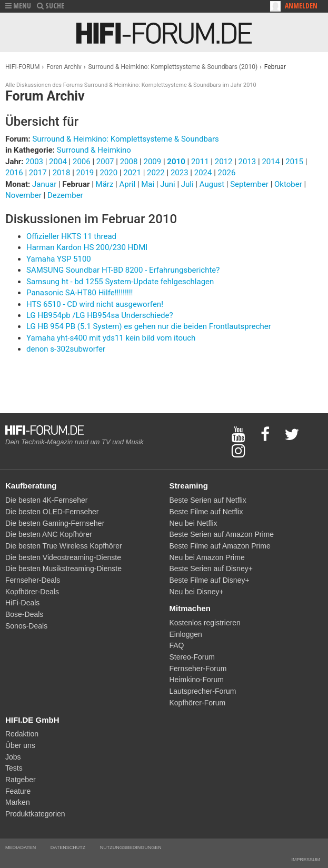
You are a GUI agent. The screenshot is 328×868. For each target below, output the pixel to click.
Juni (168, 184)
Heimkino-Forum (197, 680)
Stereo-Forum (192, 657)
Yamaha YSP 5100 (59, 259)
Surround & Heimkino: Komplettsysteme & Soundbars (125, 139)
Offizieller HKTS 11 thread (71, 236)
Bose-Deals (24, 614)
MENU (18, 6)
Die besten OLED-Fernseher (52, 512)
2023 (180, 173)
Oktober (289, 184)
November (24, 195)
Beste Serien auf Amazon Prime (222, 534)
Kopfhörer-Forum (198, 703)
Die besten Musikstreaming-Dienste (63, 568)
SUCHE (51, 6)
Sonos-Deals (26, 626)
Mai (149, 184)
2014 (271, 162)
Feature (18, 791)
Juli (188, 184)
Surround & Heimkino (94, 150)
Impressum (306, 860)
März (106, 184)
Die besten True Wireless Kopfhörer (64, 546)
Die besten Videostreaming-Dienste (63, 557)
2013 (247, 162)
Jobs (13, 757)
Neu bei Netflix (193, 523)
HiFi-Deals (22, 603)
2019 (85, 173)
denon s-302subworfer (66, 349)
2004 (58, 162)
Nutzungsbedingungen (131, 847)
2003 (34, 162)
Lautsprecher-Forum (203, 691)
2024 (203, 173)
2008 (129, 162)
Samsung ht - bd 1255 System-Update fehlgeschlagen (120, 282)
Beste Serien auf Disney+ (211, 568)
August (213, 184)
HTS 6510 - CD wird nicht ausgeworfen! (95, 304)
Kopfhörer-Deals (32, 592)
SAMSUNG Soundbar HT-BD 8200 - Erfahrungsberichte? (123, 270)
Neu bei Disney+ (197, 592)
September (250, 184)
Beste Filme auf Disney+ (210, 580)
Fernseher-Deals (33, 580)
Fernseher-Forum (198, 669)
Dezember (65, 195)
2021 (132, 173)
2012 (224, 162)
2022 (156, 173)
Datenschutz (68, 847)
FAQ (177, 645)
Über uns (20, 745)
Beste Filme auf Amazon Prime (220, 546)
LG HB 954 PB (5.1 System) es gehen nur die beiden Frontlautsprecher (149, 326)
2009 (152, 162)
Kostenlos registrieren (205, 623)
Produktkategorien (35, 814)
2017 (38, 173)
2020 (108, 173)
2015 (294, 162)
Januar (45, 184)
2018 (62, 173)
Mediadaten (21, 847)
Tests (14, 768)
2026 (227, 173)
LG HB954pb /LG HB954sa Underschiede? (100, 315)
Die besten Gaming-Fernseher (55, 523)
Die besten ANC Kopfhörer (49, 534)
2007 (105, 162)
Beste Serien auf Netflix (208, 500)
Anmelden (301, 6)
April (128, 184)
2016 (14, 173)
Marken (18, 802)
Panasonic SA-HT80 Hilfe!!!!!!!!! (79, 293)
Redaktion (22, 734)
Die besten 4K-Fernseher (46, 500)
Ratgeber (21, 780)
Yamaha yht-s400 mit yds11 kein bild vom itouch (111, 338)
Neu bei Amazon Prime (207, 557)
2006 (82, 162)
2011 (200, 162)
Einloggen (186, 634)
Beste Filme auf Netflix (206, 512)
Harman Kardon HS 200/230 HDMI (87, 247)
